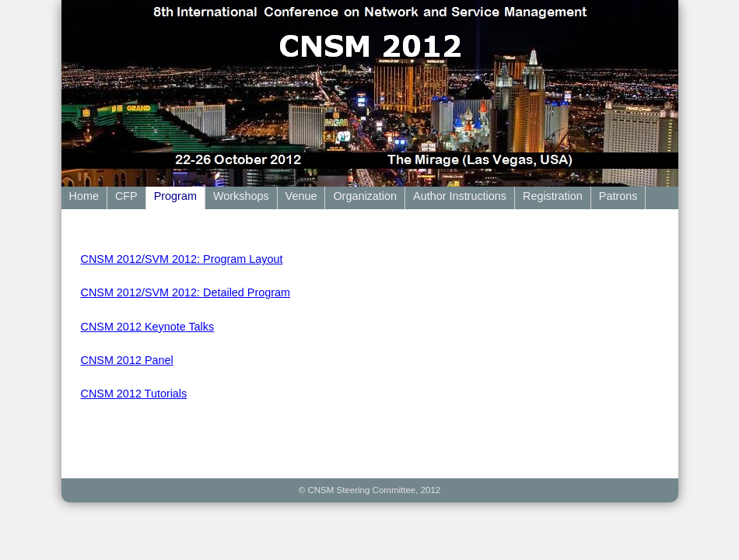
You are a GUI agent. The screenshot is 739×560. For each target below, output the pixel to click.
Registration (553, 196)
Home (84, 196)
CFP (126, 196)
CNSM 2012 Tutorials (134, 394)
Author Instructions (460, 196)
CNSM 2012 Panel (127, 360)
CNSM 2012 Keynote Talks (148, 327)
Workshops (241, 196)
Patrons (618, 196)
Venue (301, 196)
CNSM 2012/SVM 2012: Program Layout (182, 259)
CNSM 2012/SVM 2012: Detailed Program (186, 292)
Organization (365, 196)
